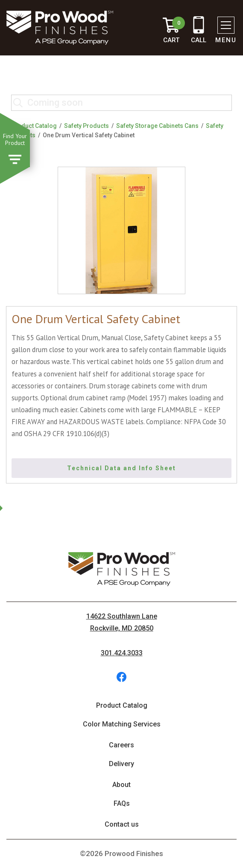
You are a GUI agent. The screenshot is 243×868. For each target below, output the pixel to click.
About (122, 785)
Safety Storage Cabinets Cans (157, 126)
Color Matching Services (122, 724)
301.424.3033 (122, 653)
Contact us (122, 824)
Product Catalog (34, 126)
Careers (122, 745)
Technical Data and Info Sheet (122, 468)
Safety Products (86, 126)
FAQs (122, 803)
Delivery (122, 764)
